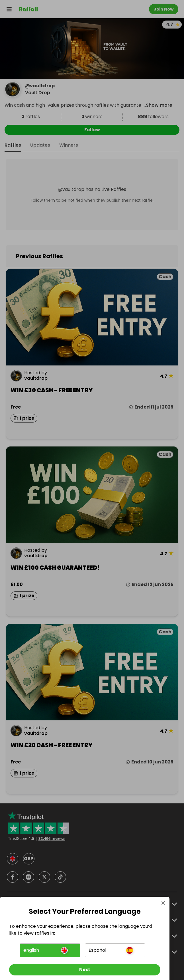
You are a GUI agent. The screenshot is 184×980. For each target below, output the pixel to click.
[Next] (85, 970)
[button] (50, 950)
